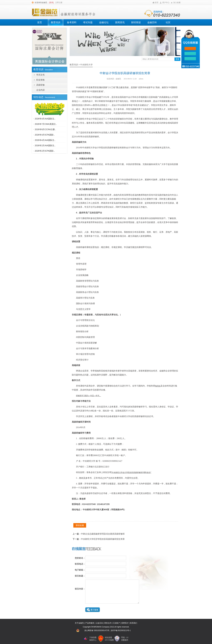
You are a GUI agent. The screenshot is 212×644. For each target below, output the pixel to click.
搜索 (177, 59)
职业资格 (40, 80)
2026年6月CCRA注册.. (45, 129)
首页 (157, 3)
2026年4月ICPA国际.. (45, 135)
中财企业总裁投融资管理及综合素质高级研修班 (103, 534)
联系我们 (134, 623)
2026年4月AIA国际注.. (45, 119)
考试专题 (88, 22)
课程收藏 (80, 525)
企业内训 (40, 90)
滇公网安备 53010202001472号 (97, 630)
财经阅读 (136, 22)
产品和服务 (90, 623)
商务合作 (108, 623)
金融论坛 (104, 22)
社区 (168, 22)
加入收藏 (177, 3)
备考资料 (72, 22)
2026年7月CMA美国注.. (46, 124)
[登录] (51, 3)
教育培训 (56, 22)
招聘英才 (125, 623)
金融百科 (152, 22)
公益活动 (99, 623)
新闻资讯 (120, 22)
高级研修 (40, 85)
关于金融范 (79, 623)
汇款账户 (116, 623)
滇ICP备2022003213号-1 (121, 630)
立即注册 (59, 3)
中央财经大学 (86, 65)
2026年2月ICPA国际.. (45, 151)
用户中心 (166, 3)
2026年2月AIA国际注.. (45, 145)
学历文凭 (40, 75)
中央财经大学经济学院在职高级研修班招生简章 (103, 539)
